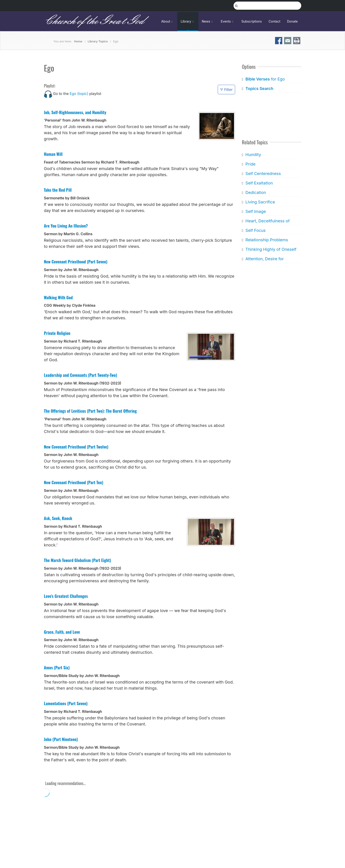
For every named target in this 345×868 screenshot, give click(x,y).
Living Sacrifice (260, 202)
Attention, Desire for (265, 259)
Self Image (256, 211)
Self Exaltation (259, 183)
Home (78, 41)
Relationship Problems (267, 240)
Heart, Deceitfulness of (268, 221)
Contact (274, 21)
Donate (292, 21)
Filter (226, 90)
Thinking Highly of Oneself (271, 249)
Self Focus (256, 230)
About (167, 21)
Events (228, 21)
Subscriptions (252, 21)
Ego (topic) (79, 94)
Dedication (256, 192)
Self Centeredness (263, 174)
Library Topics (98, 41)
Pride (250, 164)
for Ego (265, 79)
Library (188, 21)
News (208, 21)
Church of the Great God (94, 21)
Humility (253, 155)
